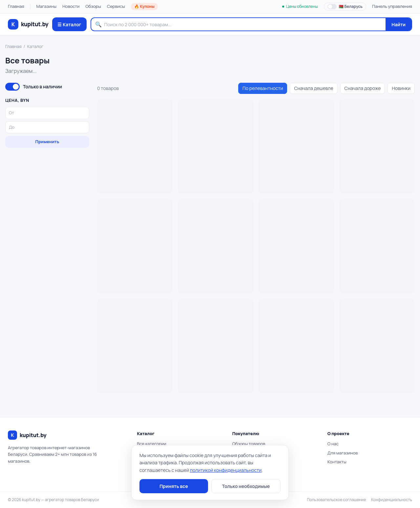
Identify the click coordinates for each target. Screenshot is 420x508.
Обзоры (93, 6)
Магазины (47, 6)
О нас (333, 444)
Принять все (174, 486)
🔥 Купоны (144, 6)
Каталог (35, 46)
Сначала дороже (363, 88)
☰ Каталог (69, 24)
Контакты (337, 462)
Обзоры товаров (249, 444)
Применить (47, 142)
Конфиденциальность (392, 500)
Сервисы (116, 6)
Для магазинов (343, 453)
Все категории (151, 444)
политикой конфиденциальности (226, 470)
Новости (71, 6)
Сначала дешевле (314, 88)
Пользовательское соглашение (336, 500)
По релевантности (263, 88)
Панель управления (392, 6)
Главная (16, 6)
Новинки (401, 88)
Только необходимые (246, 486)
